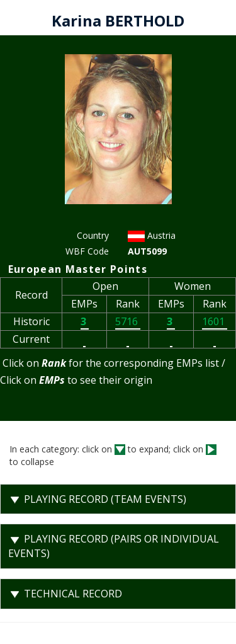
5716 (128, 321)
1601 (215, 321)
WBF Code (87, 251)
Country (93, 235)
